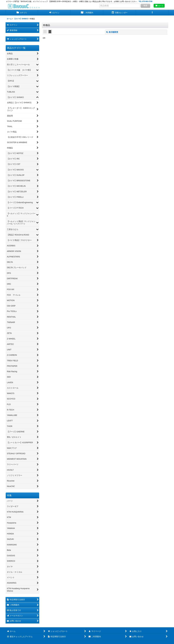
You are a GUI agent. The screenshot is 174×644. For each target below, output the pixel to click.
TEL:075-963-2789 (146, 1)
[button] (152, 13)
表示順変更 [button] (112, 32)
